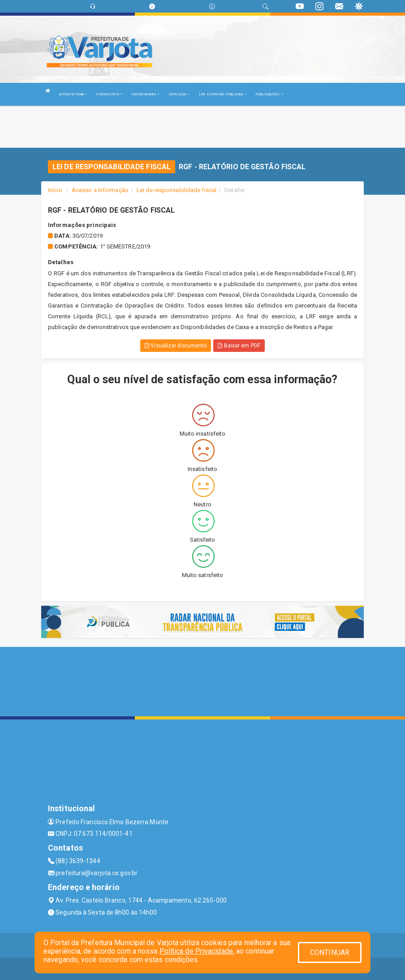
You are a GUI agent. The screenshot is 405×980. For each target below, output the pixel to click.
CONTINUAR (330, 952)
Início (55, 190)
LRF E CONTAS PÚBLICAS (223, 94)
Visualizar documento (176, 346)
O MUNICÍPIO (109, 94)
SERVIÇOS (179, 94)
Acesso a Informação (100, 190)
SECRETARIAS (145, 94)
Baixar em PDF (239, 346)
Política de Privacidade (196, 951)
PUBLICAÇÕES (269, 94)
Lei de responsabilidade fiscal (177, 190)
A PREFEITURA (73, 94)
